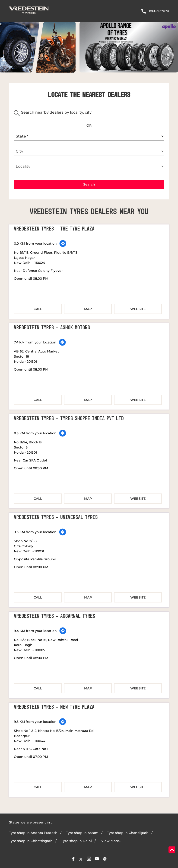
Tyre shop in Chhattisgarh (31, 840)
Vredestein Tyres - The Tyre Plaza (54, 228)
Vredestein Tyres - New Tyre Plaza (54, 707)
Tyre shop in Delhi (76, 840)
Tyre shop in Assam (82, 832)
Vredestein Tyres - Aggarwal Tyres (55, 616)
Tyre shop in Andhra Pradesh (33, 832)
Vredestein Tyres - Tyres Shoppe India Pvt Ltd (69, 418)
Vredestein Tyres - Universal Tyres (56, 517)
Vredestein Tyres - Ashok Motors (52, 327)
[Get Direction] (63, 243)
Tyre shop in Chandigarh (128, 832)
